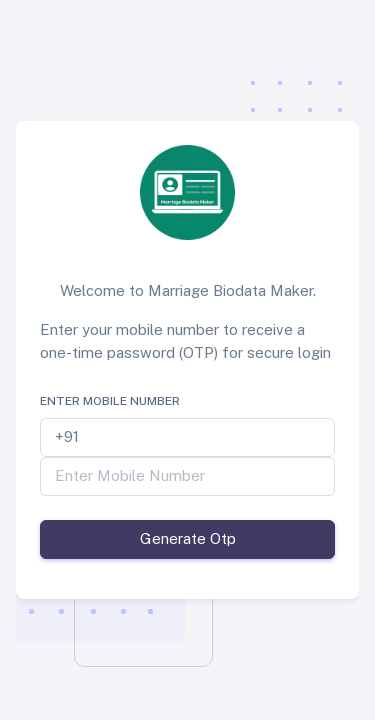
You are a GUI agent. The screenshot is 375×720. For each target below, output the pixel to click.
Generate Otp (188, 538)
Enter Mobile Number (110, 401)
